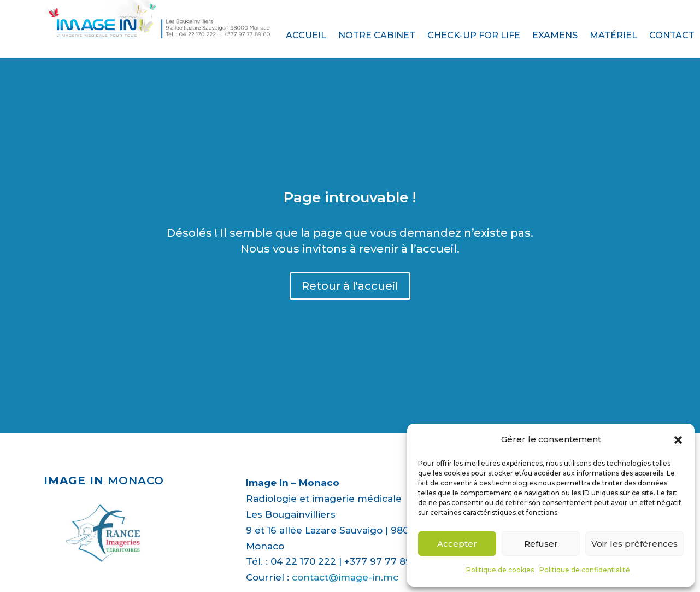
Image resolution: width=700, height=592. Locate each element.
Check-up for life (474, 36)
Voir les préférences (634, 544)
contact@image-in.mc (345, 577)
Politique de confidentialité (585, 570)
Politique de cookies (500, 570)
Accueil (306, 36)
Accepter (457, 544)
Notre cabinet (377, 36)
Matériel (613, 36)
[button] (678, 440)
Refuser (541, 544)
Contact (672, 36)
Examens (555, 36)
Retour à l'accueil (350, 286)
